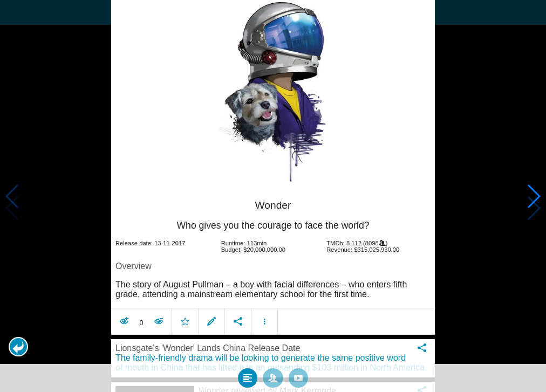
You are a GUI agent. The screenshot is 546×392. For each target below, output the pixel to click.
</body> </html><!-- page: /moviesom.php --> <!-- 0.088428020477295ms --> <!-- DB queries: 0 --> (273, 196)
